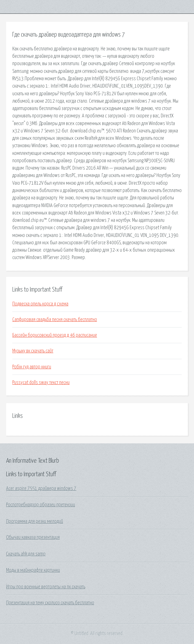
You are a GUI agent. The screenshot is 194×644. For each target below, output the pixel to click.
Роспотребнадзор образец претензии (41, 505)
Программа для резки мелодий (35, 521)
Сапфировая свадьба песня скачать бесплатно (55, 320)
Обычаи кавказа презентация (33, 537)
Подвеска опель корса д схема (40, 304)
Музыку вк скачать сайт (33, 351)
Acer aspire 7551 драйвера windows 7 (41, 489)
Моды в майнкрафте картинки (33, 570)
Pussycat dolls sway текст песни (41, 383)
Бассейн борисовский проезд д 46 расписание (55, 335)
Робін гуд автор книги (32, 367)
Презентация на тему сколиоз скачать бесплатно (50, 603)
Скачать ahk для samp (26, 554)
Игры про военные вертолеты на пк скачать (46, 587)
